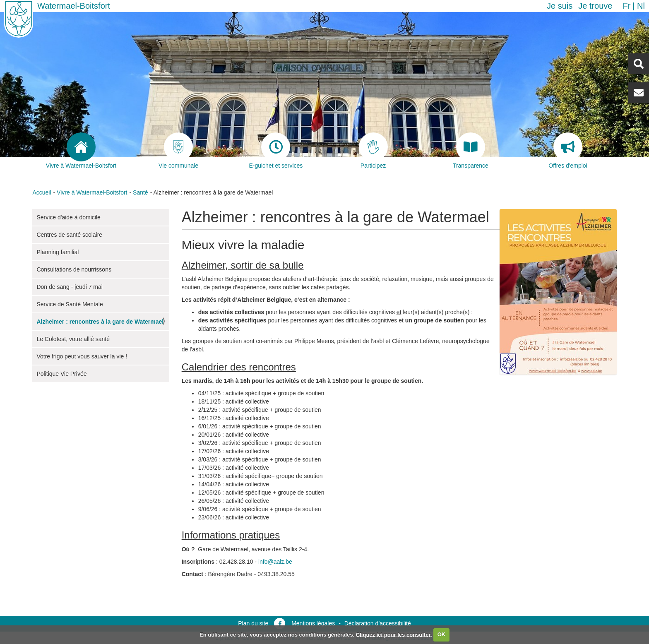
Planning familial (58, 252)
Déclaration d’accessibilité (378, 623)
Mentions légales (313, 623)
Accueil (42, 192)
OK (442, 634)
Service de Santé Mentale (70, 304)
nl (641, 6)
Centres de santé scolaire (69, 235)
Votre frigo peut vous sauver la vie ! (82, 356)
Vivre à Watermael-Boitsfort (92, 192)
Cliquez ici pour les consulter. (394, 634)
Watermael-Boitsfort (74, 6)
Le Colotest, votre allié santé (73, 339)
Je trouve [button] (595, 6)
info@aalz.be (275, 562)
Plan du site (253, 623)
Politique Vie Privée (61, 374)
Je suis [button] (560, 6)
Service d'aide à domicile (68, 217)
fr (626, 6)
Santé (141, 192)
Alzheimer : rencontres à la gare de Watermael (100, 322)
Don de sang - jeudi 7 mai (70, 287)
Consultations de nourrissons (74, 269)
